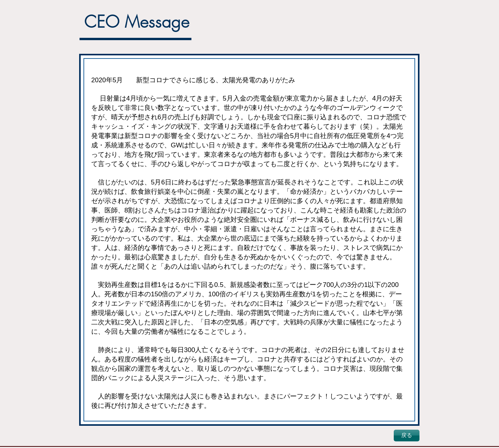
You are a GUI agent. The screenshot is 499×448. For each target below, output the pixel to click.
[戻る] (407, 436)
